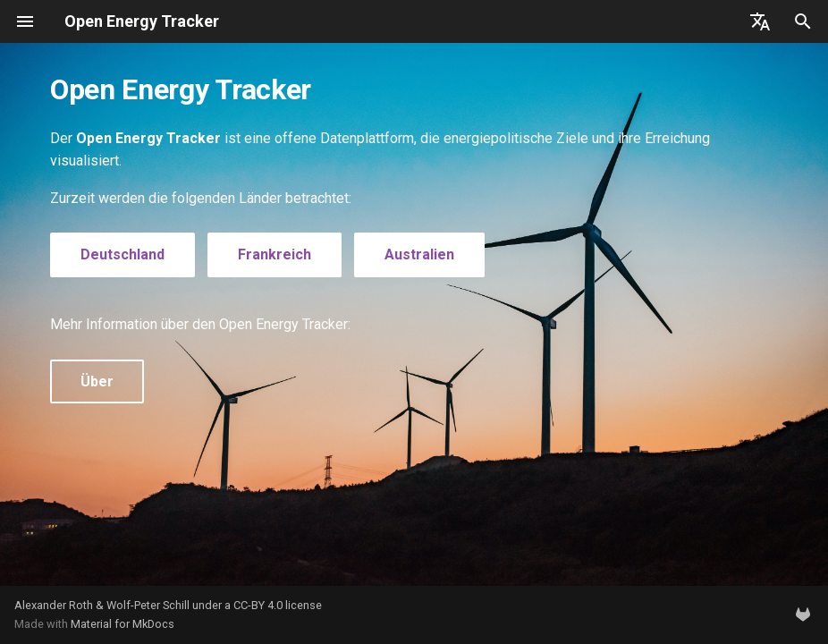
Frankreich (275, 254)
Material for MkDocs (123, 624)
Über (97, 381)
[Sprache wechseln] (760, 21)
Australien (419, 254)
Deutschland (123, 254)
